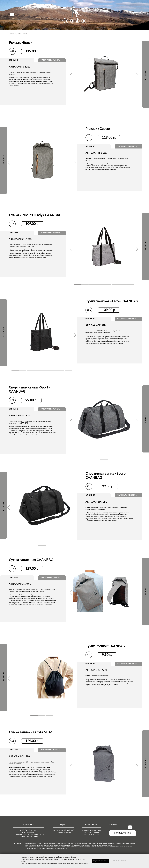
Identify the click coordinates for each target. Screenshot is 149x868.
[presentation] (71, 75)
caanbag (113, 824)
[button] (81, 112)
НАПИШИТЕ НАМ (123, 833)
